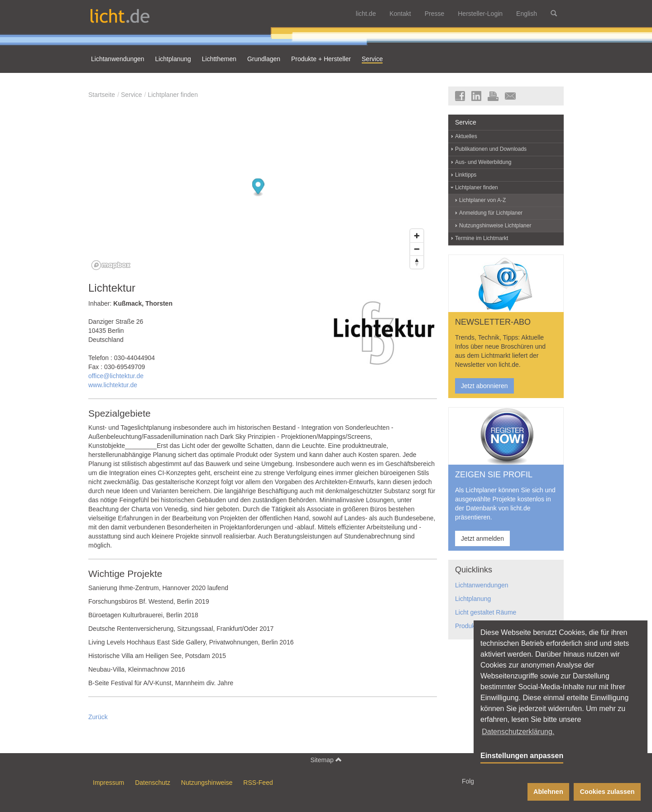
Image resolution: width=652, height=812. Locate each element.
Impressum (108, 783)
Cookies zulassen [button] (607, 792)
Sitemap (326, 760)
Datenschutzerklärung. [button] (518, 732)
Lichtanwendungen (482, 585)
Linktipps (466, 175)
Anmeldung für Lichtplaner (491, 213)
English (527, 14)
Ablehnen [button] (548, 792)
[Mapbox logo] (111, 265)
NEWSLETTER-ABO (493, 322)
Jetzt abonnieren (484, 386)
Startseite (102, 95)
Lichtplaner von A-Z (482, 200)
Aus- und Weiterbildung (483, 162)
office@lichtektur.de (116, 376)
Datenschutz (153, 783)
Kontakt (400, 14)
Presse (435, 14)
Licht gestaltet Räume (486, 612)
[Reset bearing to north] (417, 262)
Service (132, 95)
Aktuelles (466, 136)
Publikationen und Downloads (491, 149)
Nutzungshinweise (207, 783)
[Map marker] (258, 188)
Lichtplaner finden (173, 95)
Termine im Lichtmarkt (482, 238)
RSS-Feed (258, 783)
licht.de (366, 14)
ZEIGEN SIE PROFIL (494, 475)
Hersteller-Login (480, 14)
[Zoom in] (417, 236)
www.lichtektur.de (113, 385)
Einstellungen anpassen (522, 756)
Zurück (98, 717)
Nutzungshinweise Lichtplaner (495, 226)
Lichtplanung (473, 599)
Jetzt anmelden (482, 538)
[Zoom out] (417, 249)
